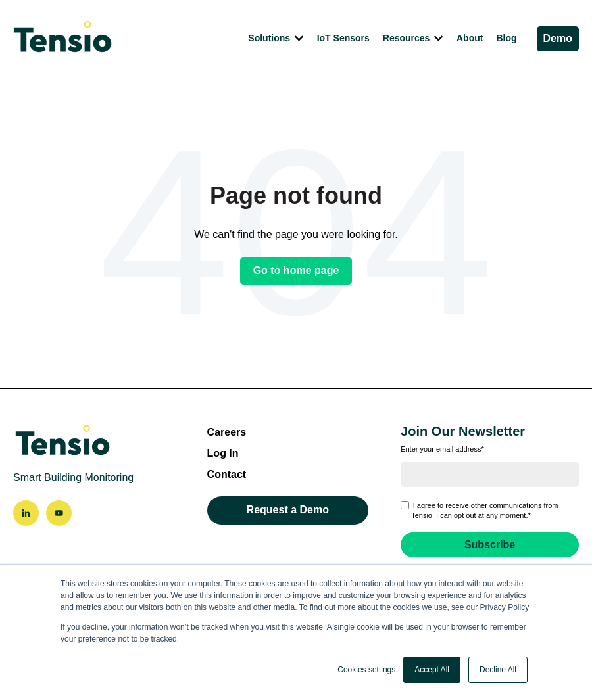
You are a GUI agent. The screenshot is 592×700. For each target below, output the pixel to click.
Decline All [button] (498, 670)
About (470, 38)
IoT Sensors (343, 38)
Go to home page (296, 270)
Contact (227, 474)
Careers (227, 432)
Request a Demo (288, 510)
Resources (407, 38)
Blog (506, 38)
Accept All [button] (432, 670)
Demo (558, 38)
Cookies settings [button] (366, 670)
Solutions (269, 38)
